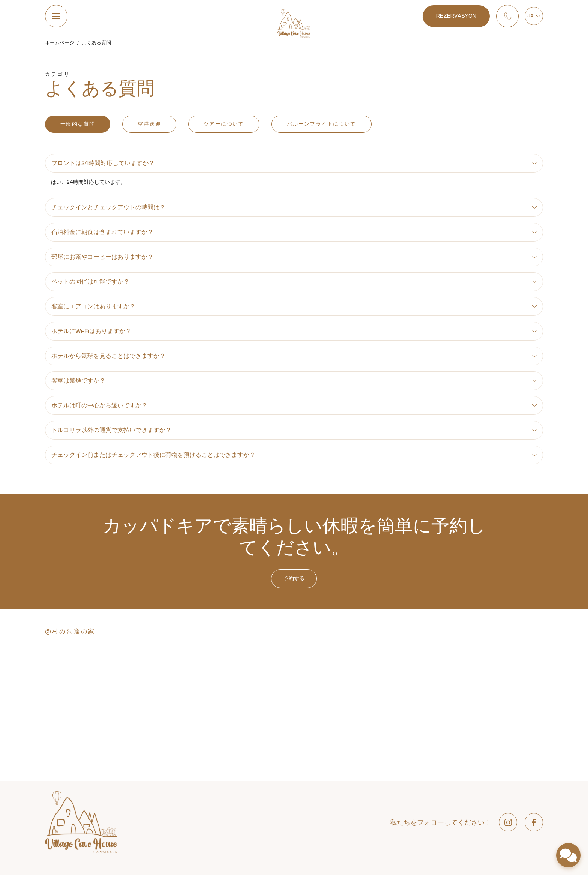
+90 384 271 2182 (71, 777)
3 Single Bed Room (383, 841)
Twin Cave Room (380, 820)
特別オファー (260, 799)
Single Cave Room (382, 831)
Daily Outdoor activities (506, 810)
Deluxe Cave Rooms (384, 789)
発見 (249, 810)
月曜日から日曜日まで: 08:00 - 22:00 (93, 801)
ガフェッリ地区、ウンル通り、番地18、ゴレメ (105, 765)
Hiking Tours (493, 820)
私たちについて (262, 778)
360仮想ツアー (262, 831)
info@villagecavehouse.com (84, 789)
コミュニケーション (268, 841)
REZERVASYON (452, 17)
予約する (294, 599)
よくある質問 (96, 45)
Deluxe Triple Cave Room (390, 799)
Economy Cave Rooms (387, 778)
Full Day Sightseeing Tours (510, 799)
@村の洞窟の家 (70, 634)
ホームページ (60, 45)
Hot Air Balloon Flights (505, 789)
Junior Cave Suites (383, 810)
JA (532, 17)
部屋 (249, 789)
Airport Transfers (498, 778)
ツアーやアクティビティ (273, 820)
